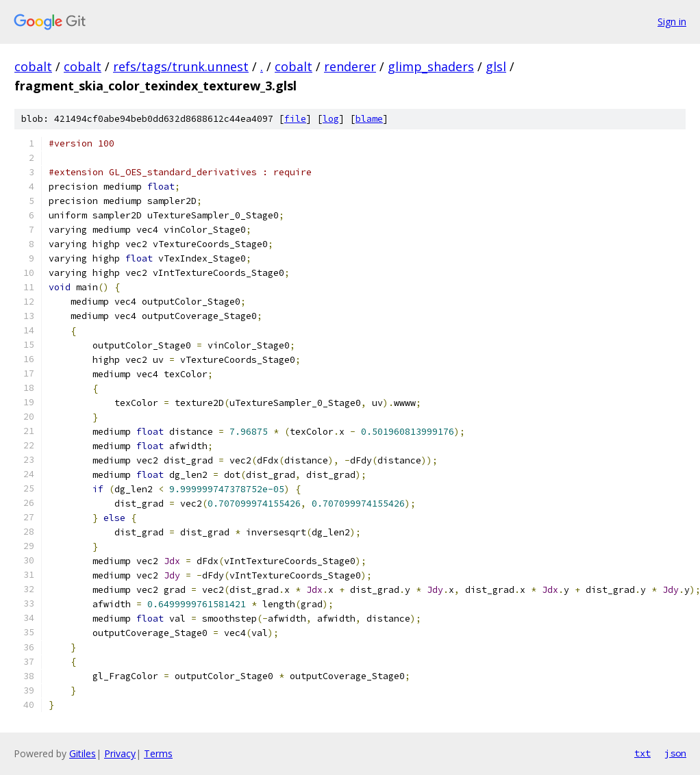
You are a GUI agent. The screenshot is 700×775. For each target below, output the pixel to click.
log (331, 119)
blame (369, 119)
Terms (158, 753)
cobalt (33, 66)
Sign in (672, 22)
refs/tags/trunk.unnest (181, 66)
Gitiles (83, 753)
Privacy (120, 753)
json (675, 753)
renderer (350, 66)
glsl (496, 66)
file (295, 119)
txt (642, 753)
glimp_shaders (431, 66)
